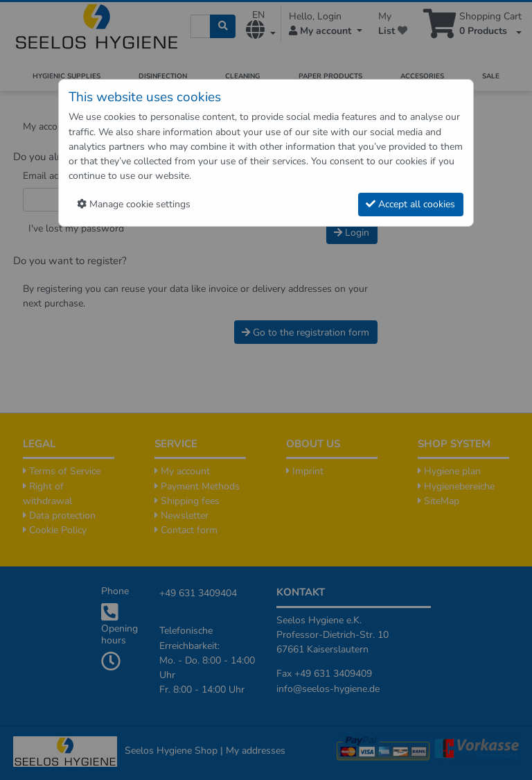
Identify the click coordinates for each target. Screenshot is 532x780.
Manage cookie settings (134, 204)
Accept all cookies (410, 204)
